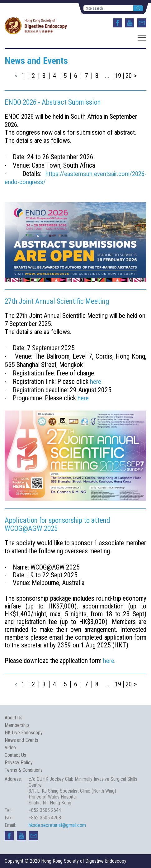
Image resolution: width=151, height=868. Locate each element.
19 (118, 76)
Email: (10, 825)
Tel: (8, 810)
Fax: (9, 818)
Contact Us (15, 755)
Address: (13, 779)
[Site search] (109, 8)
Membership (17, 725)
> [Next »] (135, 76)
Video (10, 748)
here (96, 382)
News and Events (21, 740)
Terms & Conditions (24, 770)
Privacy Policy (19, 763)
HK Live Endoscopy (24, 733)
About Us (14, 718)
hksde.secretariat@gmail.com (57, 825)
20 (129, 76)
